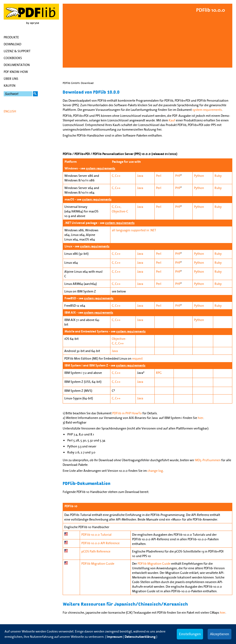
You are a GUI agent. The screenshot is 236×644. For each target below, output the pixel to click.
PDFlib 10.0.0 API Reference (100, 543)
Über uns (11, 79)
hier (201, 418)
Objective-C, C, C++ (119, 341)
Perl (159, 176)
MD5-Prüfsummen (208, 460)
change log (155, 471)
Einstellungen (190, 634)
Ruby (218, 176)
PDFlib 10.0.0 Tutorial (96, 535)
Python (199, 176)
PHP (178, 176)
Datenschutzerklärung (140, 637)
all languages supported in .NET (134, 230)
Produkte (11, 37)
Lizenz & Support (17, 51)
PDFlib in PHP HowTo (127, 413)
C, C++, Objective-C (120, 209)
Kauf (172, 120)
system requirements (207, 110)
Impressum (115, 637)
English (10, 111)
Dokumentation (17, 65)
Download (12, 44)
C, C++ (116, 176)
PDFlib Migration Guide (98, 564)
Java (140, 176)
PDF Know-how (16, 72)
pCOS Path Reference (96, 551)
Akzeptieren (220, 634)
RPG (159, 373)
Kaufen (10, 86)
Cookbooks (13, 58)
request (137, 358)
